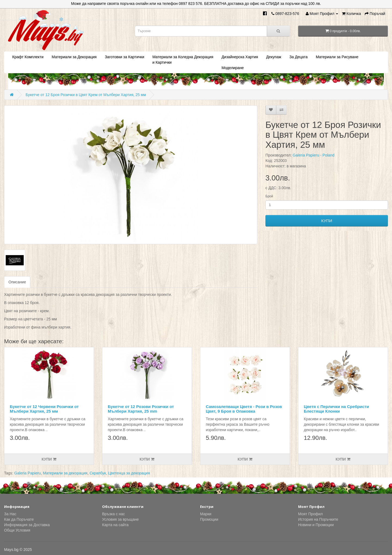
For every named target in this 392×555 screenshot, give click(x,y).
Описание (17, 282)
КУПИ (327, 221)
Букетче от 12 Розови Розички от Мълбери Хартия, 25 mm (141, 409)
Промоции (209, 519)
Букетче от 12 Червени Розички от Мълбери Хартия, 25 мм (44, 409)
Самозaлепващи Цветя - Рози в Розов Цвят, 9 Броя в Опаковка (244, 409)
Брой (269, 196)
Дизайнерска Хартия (240, 57)
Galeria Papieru (27, 473)
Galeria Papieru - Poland (313, 155)
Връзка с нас (114, 514)
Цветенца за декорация (129, 473)
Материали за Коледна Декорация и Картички (183, 60)
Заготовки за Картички (125, 57)
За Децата (298, 57)
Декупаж (274, 57)
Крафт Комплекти (28, 57)
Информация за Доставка (27, 525)
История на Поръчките (318, 519)
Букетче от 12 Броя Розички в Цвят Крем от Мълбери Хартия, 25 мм (86, 95)
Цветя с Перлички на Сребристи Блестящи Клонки (336, 409)
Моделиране (233, 68)
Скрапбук (98, 473)
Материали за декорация (65, 473)
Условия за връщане (120, 519)
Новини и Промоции (316, 525)
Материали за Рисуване (337, 57)
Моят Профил (310, 514)
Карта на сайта (115, 525)
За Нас (10, 514)
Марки (206, 514)
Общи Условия (17, 530)
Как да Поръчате (19, 519)
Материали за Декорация (74, 57)
